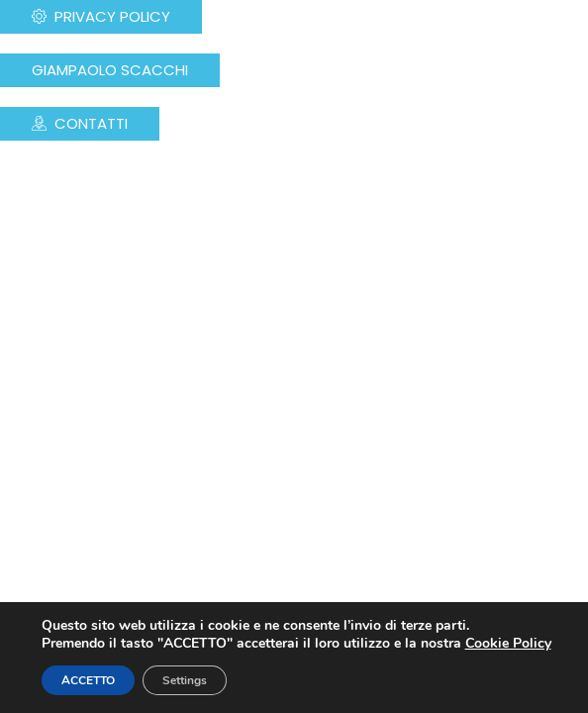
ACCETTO (88, 680)
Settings (185, 680)
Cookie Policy (508, 643)
